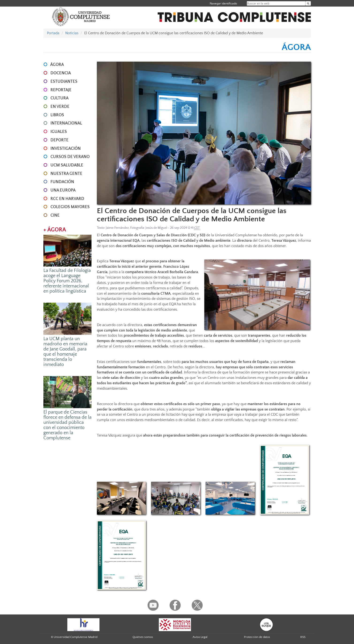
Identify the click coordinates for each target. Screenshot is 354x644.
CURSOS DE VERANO (70, 157)
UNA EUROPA (63, 190)
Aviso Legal (200, 637)
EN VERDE (60, 107)
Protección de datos (257, 637)
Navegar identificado (223, 3)
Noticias (72, 33)
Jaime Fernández (117, 228)
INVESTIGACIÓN (66, 149)
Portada (53, 33)
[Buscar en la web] (308, 3)
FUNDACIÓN (62, 182)
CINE (55, 215)
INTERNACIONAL (66, 123)
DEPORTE (59, 140)
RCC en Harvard (67, 199)
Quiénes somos (143, 637)
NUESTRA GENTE (66, 174)
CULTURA (59, 98)
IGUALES (59, 132)
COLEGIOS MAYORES (70, 207)
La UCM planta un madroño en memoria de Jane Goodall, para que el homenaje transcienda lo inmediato (65, 352)
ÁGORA (57, 65)
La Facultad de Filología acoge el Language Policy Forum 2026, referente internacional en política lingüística (67, 281)
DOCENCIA (61, 73)
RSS (303, 637)
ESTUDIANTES (64, 82)
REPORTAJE (61, 90)
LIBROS (57, 115)
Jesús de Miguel (156, 228)
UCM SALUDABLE (67, 165)
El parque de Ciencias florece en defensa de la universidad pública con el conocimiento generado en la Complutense (67, 425)
